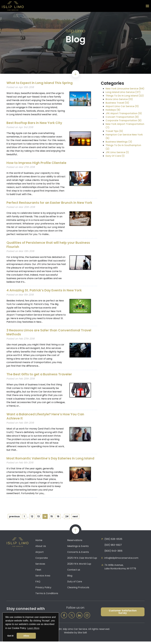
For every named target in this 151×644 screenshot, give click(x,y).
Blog (70, 578)
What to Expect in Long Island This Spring (41, 83)
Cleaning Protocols (78, 590)
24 (67, 519)
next (75, 519)
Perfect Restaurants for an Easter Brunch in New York (51, 202)
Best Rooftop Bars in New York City (35, 123)
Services (40, 566)
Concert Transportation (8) (122, 117)
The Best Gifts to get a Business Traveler (40, 373)
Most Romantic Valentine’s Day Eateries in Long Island (47, 459)
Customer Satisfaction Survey (123, 614)
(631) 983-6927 (113, 547)
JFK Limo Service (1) (117, 152)
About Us (41, 549)
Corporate (42, 560)
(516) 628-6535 (113, 542)
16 (58, 519)
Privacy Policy (43, 590)
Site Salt (82, 635)
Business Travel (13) (117, 103)
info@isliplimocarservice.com (121, 560)
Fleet (38, 572)
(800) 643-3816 (113, 553)
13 (38, 519)
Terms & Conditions (47, 596)
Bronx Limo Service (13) (119, 99)
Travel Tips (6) (114, 131)
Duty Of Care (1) (115, 156)
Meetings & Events (78, 549)
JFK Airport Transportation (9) (124, 113)
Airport (40, 555)
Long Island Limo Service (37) (123, 92)
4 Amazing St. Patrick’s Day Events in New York (45, 290)
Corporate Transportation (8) (124, 120)
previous (14, 519)
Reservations (75, 543)
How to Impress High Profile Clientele (38, 163)
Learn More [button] (33, 628)
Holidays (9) (113, 110)
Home (39, 543)
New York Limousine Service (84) (125, 89)
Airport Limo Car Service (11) (122, 106)
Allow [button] (26, 636)
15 (52, 519)
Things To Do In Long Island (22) (125, 96)
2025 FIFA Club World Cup (82, 560)
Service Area (43, 578)
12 (32, 519)
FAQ (38, 584)
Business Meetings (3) (119, 142)
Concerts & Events (78, 555)
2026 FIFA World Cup (79, 566)
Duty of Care (75, 584)
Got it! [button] (10, 636)
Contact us (74, 572)
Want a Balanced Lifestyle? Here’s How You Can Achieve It (47, 415)
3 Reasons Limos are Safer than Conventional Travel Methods (51, 331)
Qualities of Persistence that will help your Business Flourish (50, 244)
